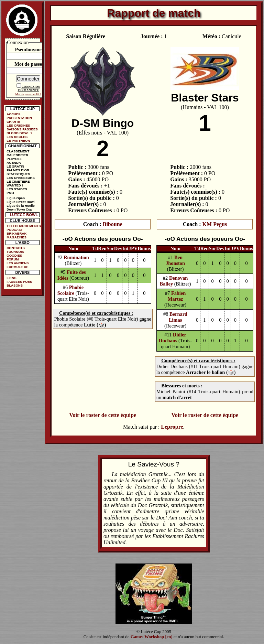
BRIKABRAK (16, 233)
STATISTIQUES (18, 174)
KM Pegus (215, 224)
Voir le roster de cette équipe (103, 415)
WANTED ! (15, 185)
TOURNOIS (15, 252)
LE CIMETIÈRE (18, 181)
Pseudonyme (28, 50)
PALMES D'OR (18, 170)
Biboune (113, 224)
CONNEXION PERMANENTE (29, 88)
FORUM (13, 259)
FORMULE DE (17, 267)
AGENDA (14, 163)
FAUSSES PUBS (19, 282)
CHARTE (13, 122)
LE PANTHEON (18, 141)
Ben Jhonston (175, 260)
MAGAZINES (16, 237)
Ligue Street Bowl (20, 202)
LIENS (11, 278)
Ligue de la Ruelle (21, 206)
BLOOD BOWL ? (19, 133)
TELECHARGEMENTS (24, 226)
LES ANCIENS (18, 263)
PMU (10, 193)
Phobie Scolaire (70, 290)
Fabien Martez (177, 296)
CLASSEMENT (18, 151)
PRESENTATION (19, 118)
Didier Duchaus (173, 338)
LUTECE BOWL (24, 215)
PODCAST (15, 230)
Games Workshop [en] (152, 637)
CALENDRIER (17, 155)
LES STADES (17, 189)
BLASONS (15, 285)
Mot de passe (28, 64)
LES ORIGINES (18, 125)
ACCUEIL (14, 114)
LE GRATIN (15, 166)
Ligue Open (16, 198)
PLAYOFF (14, 159)
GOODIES (14, 255)
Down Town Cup (19, 209)
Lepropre (172, 427)
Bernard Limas (178, 317)
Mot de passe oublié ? (28, 94)
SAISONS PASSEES (22, 129)
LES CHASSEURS (21, 178)
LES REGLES (17, 137)
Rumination (76, 257)
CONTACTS (16, 248)
